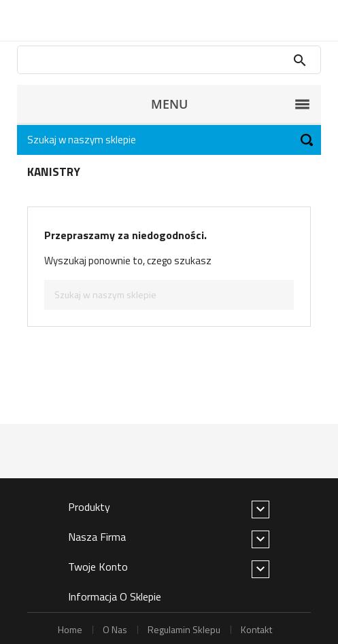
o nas (115, 629)
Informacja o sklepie (115, 596)
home (70, 629)
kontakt (256, 629)
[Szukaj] (169, 140)
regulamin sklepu (184, 629)
